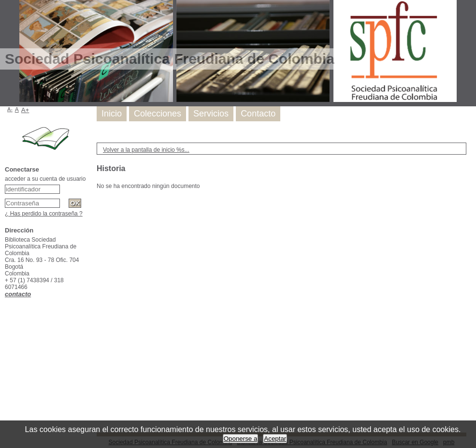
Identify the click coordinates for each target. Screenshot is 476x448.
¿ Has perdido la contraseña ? (44, 214)
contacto (18, 294)
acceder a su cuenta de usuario (45, 179)
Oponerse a (241, 439)
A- (10, 109)
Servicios (211, 114)
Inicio (112, 114)
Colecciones (158, 114)
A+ (25, 110)
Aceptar (275, 439)
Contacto (258, 114)
